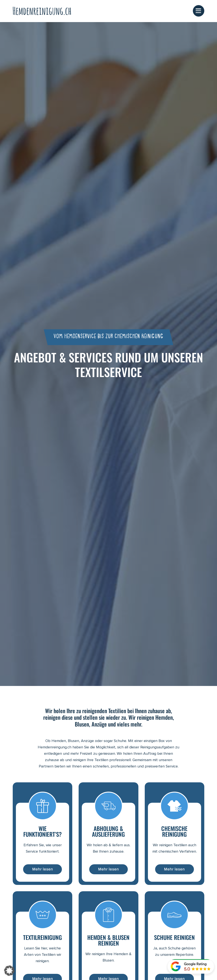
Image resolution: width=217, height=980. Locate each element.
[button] (9, 971)
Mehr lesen (43, 869)
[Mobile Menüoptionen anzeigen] (199, 11)
